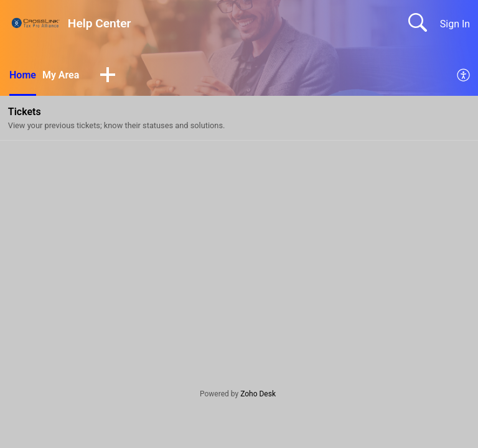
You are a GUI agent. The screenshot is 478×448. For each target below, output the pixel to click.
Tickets (25, 112)
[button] (108, 76)
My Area (61, 75)
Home (23, 75)
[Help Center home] (35, 23)
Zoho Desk (258, 394)
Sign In (455, 24)
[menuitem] (464, 76)
